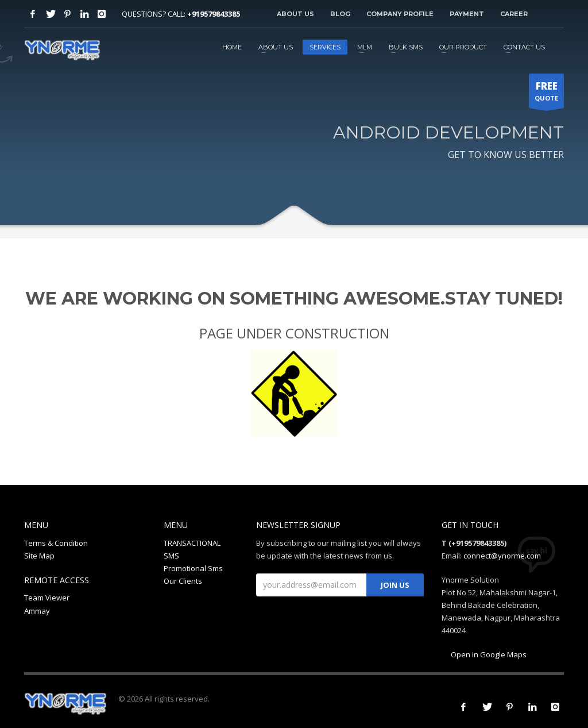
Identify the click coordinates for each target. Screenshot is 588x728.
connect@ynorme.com (502, 556)
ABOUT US (276, 47)
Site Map (39, 556)
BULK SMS (406, 47)
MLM (365, 47)
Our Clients (183, 581)
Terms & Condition (56, 543)
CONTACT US (524, 47)
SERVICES (325, 47)
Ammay (37, 611)
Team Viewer (47, 598)
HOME (232, 47)
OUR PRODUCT (463, 47)
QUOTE (546, 94)
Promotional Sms (193, 568)
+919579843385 (214, 14)
